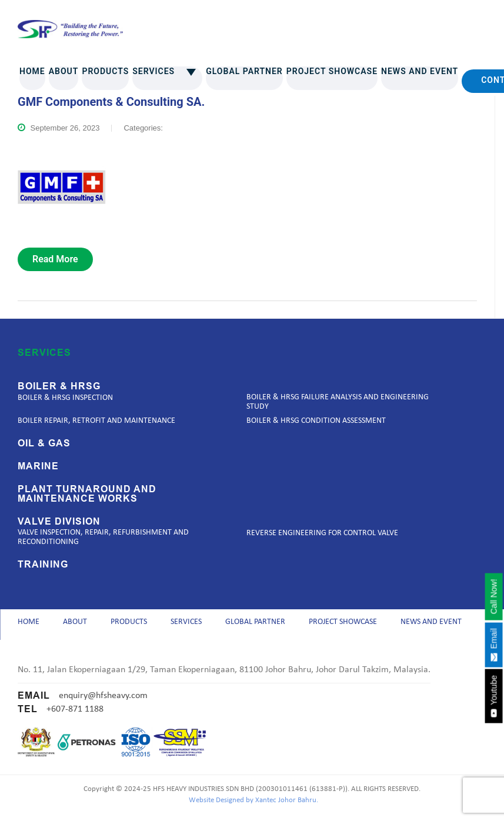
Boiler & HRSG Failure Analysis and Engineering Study (338, 402)
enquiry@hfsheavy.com (103, 702)
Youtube (493, 696)
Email (493, 645)
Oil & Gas (44, 443)
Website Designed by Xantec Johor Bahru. (253, 807)
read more (55, 259)
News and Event (420, 71)
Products (105, 71)
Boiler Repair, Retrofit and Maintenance (96, 421)
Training (43, 565)
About (64, 71)
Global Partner (244, 71)
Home (32, 71)
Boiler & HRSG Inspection (65, 398)
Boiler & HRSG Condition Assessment (316, 421)
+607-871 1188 (75, 715)
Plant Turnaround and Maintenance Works (87, 494)
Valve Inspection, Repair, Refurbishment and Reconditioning (103, 537)
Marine (38, 466)
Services (167, 71)
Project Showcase (332, 71)
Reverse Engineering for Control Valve (322, 533)
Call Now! (493, 596)
